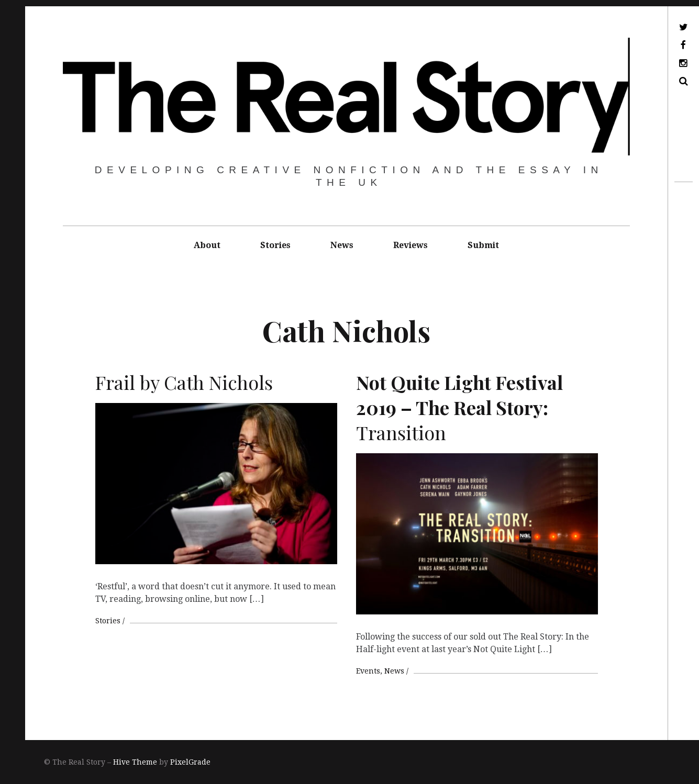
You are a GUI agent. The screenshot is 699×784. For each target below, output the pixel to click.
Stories (275, 245)
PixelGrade (190, 762)
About (207, 245)
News (342, 245)
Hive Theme (135, 762)
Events (368, 671)
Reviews (410, 245)
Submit (483, 245)
